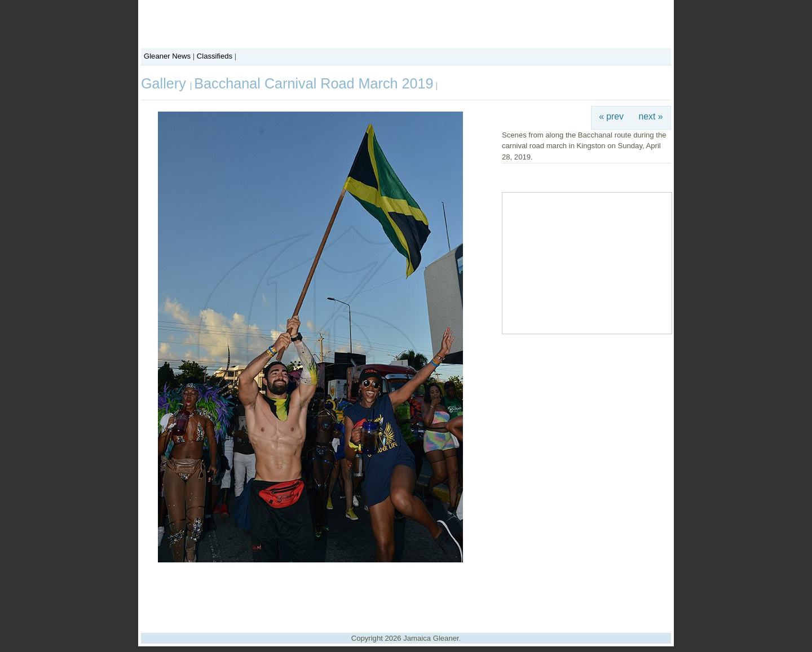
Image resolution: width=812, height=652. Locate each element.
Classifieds (215, 56)
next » (651, 116)
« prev (611, 116)
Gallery (166, 83)
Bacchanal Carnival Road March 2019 (314, 83)
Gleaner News (167, 56)
